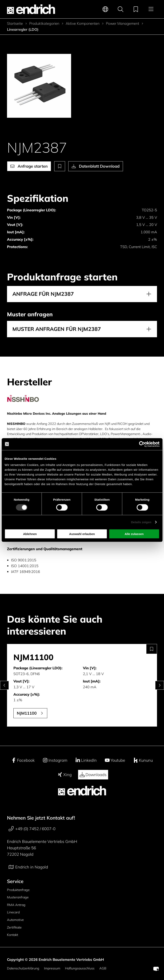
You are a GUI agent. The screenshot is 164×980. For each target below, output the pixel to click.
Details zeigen (141, 522)
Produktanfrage (18, 890)
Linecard (13, 912)
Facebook (23, 760)
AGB (103, 968)
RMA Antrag (16, 905)
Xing (65, 775)
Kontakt (13, 935)
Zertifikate (14, 927)
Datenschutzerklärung (23, 968)
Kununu (143, 760)
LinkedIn (86, 760)
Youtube (115, 760)
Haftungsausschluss (80, 968)
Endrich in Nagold (28, 867)
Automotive (15, 920)
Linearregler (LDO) (23, 30)
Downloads (93, 775)
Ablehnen (30, 534)
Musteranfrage (18, 897)
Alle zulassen (134, 534)
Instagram (55, 760)
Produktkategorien (44, 24)
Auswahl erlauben (82, 534)
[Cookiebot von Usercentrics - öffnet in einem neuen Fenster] (142, 444)
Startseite (15, 24)
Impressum (52, 968)
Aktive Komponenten (83, 24)
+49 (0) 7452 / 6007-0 (32, 829)
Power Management (123, 24)
